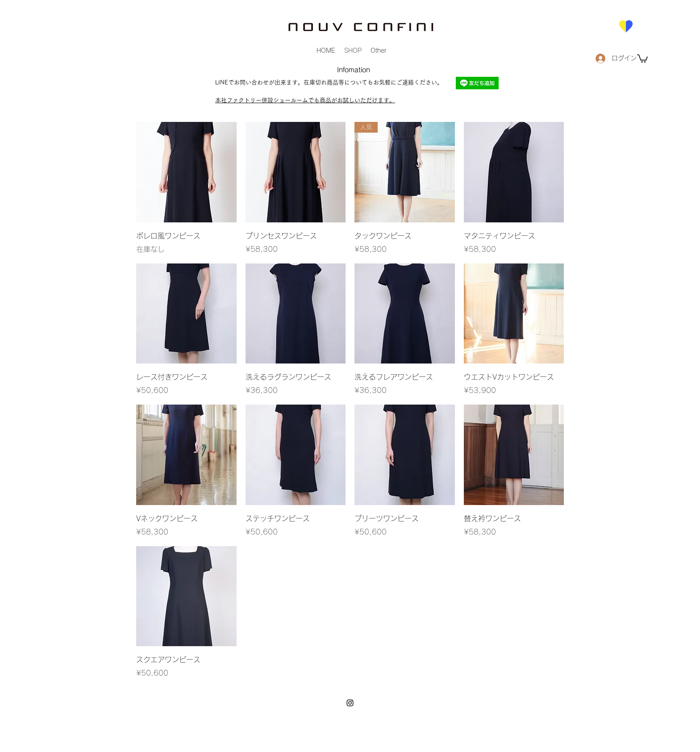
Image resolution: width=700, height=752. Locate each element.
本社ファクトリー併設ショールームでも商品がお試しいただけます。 (305, 100)
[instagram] (350, 703)
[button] (642, 58)
